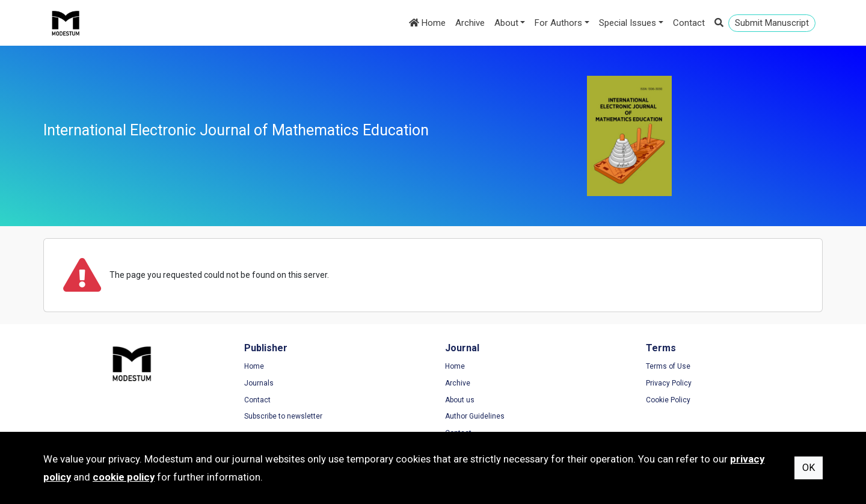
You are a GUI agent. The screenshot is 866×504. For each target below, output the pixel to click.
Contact (689, 23)
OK (809, 468)
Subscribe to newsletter (283, 416)
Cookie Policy (668, 400)
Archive (470, 23)
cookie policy (124, 477)
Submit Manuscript (772, 23)
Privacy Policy (669, 383)
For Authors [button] (558, 23)
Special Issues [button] (628, 23)
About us (460, 400)
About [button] (506, 23)
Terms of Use (668, 366)
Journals (259, 383)
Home (427, 23)
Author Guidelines (475, 416)
